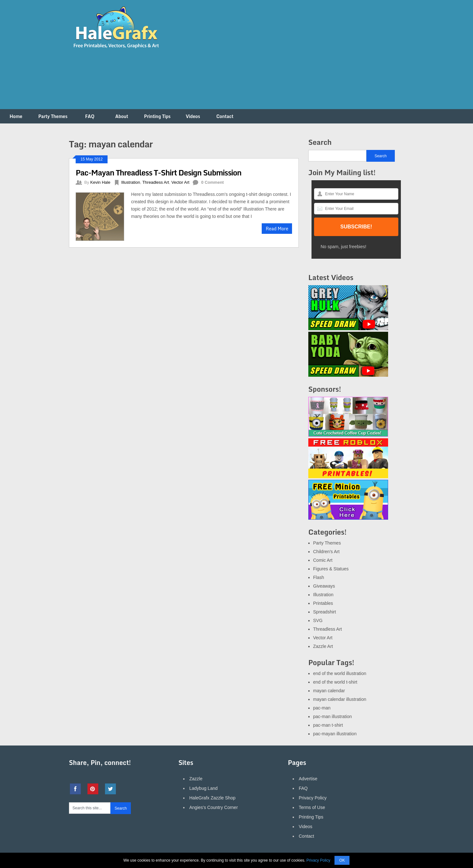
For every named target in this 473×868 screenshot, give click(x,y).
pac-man (322, 708)
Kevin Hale (100, 182)
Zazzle (196, 779)
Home (16, 116)
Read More (277, 229)
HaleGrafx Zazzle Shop (212, 798)
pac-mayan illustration (335, 734)
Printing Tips (157, 116)
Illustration (131, 182)
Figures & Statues (331, 569)
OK (342, 860)
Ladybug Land (203, 788)
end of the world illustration (340, 673)
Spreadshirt (325, 612)
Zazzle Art (323, 646)
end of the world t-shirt (335, 682)
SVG (318, 620)
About (122, 116)
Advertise (308, 779)
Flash (319, 577)
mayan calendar (329, 691)
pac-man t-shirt (328, 725)
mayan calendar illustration (340, 699)
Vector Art (180, 182)
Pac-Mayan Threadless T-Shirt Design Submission (158, 172)
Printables (323, 603)
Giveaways (324, 586)
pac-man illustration (332, 716)
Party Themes (53, 116)
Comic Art (323, 560)
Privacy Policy (313, 798)
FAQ (90, 116)
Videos (193, 116)
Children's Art (326, 552)
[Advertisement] (288, 58)
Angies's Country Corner (214, 807)
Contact (225, 116)
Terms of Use (312, 807)
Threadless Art (156, 182)
